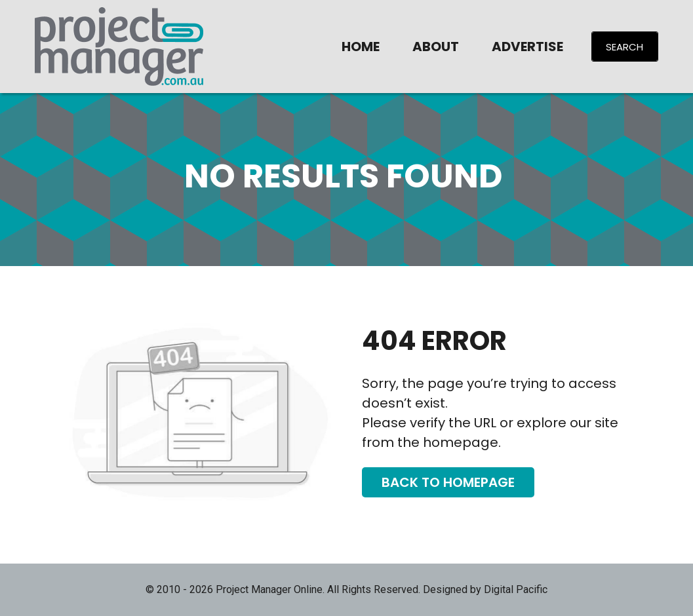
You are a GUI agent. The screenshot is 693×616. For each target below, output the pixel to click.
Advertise (527, 47)
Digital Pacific (516, 589)
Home (361, 47)
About (436, 47)
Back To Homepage (448, 482)
